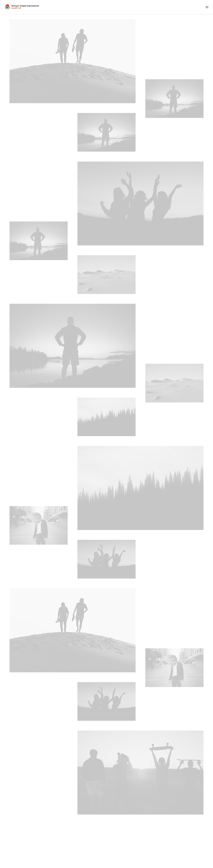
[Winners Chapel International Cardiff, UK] (22, 7)
